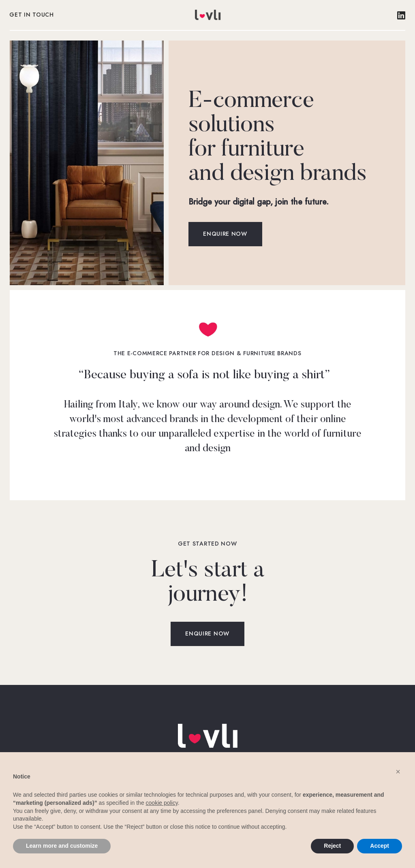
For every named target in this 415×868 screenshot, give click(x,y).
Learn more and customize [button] (62, 846)
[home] (207, 15)
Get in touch (32, 15)
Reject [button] (332, 846)
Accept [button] (380, 846)
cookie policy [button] (162, 803)
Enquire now (225, 234)
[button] (398, 772)
